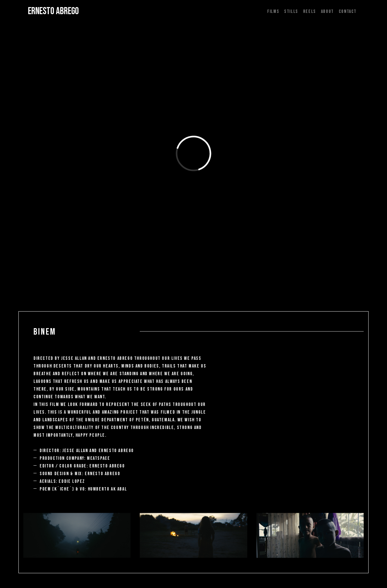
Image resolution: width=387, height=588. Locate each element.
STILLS (291, 12)
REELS (310, 12)
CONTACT (348, 12)
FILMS (273, 12)
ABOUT (327, 12)
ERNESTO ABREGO (53, 11)
